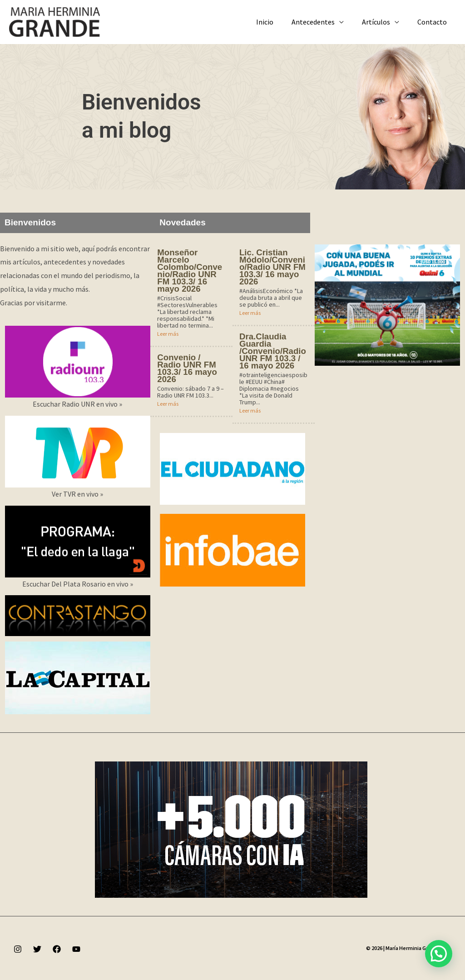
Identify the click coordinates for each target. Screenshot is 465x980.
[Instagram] (18, 949)
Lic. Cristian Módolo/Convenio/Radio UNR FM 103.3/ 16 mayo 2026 (273, 267)
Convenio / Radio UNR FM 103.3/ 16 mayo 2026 (188, 368)
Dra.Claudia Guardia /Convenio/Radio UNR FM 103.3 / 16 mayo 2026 (272, 351)
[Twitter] (37, 949)
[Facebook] (57, 949)
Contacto (434, 22)
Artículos (381, 22)
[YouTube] (76, 949)
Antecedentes (322, 22)
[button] (439, 954)
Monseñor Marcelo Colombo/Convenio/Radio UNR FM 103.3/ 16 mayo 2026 (190, 271)
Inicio (277, 22)
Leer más (168, 334)
